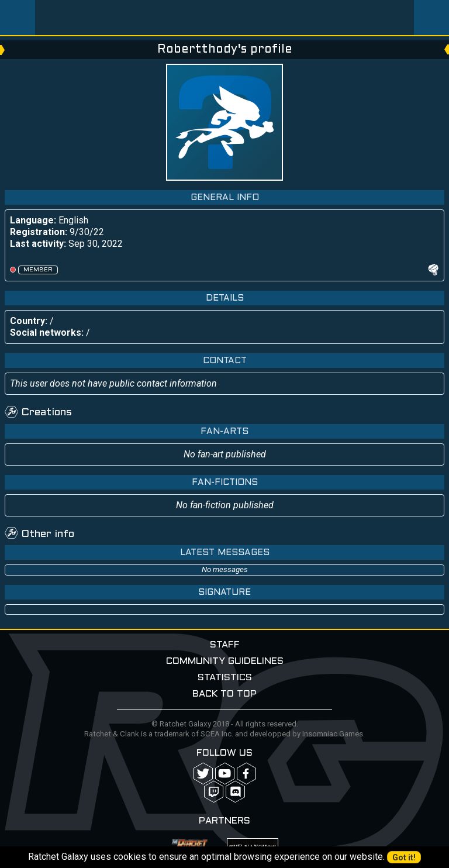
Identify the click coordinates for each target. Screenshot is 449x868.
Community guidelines (225, 661)
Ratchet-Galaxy (225, 18)
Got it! (404, 857)
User (431, 18)
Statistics (225, 678)
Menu (18, 18)
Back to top (224, 694)
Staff (225, 645)
